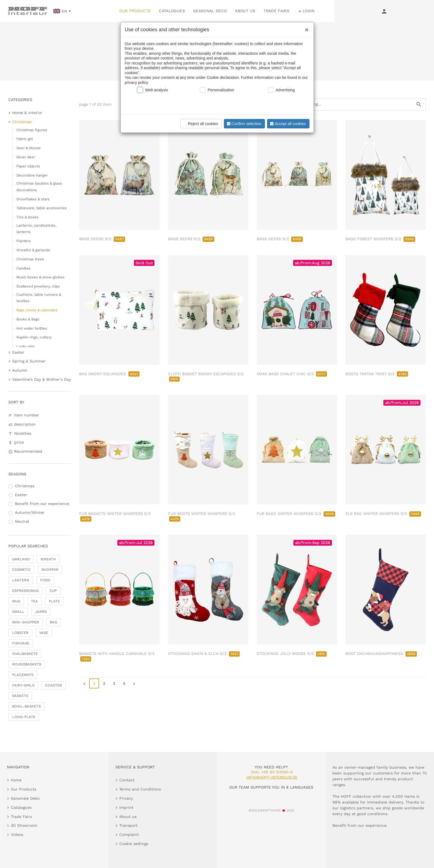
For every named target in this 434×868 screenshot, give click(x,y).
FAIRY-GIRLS (23, 685)
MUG (16, 601)
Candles (23, 268)
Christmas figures (32, 130)
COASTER (54, 685)
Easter (18, 352)
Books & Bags (28, 319)
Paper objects (28, 166)
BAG (53, 622)
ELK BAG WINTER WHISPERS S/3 (383, 514)
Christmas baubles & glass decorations (39, 186)
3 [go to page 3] (114, 683)
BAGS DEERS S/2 (102, 239)
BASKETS (20, 696)
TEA (34, 601)
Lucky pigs (25, 346)
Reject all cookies (200, 124)
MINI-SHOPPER (26, 622)
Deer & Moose (29, 148)
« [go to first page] (84, 683)
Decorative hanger (32, 175)
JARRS (41, 612)
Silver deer (26, 157)
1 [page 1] (94, 683)
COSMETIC (21, 570)
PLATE (54, 601)
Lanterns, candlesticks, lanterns (36, 229)
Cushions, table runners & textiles (39, 298)
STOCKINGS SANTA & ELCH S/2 (204, 654)
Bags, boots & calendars (37, 310)
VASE (44, 633)
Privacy (126, 798)
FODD (45, 580)
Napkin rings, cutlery (34, 337)
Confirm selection (244, 124)
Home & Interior (27, 113)
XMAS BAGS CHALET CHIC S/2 (292, 374)
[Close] (305, 28)
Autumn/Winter (30, 512)
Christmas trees (30, 259)
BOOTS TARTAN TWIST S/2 (377, 374)
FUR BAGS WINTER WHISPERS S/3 (296, 514)
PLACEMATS (23, 675)
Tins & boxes (27, 217)
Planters (24, 241)
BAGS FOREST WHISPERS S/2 (380, 239)
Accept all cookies (287, 124)
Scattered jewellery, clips (38, 286)
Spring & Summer (29, 361)
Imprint (126, 807)
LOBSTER (20, 633)
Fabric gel (25, 139)
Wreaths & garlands (33, 250)
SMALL (18, 612)
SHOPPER (50, 570)
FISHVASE (21, 643)
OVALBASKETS (25, 654)
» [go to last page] (134, 683)
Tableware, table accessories (42, 208)
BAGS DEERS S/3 (280, 239)
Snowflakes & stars (33, 199)
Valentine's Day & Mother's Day (42, 379)
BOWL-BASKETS (26, 706)
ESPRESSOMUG (25, 591)
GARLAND (21, 559)
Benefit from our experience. (42, 504)
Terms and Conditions (140, 789)
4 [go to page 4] (124, 683)
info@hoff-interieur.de (272, 777)
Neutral (22, 521)
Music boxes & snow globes (40, 277)
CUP (53, 591)
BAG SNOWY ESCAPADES (109, 374)
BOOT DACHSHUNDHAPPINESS (381, 654)
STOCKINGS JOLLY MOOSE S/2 (292, 654)
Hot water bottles (32, 328)
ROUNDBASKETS (27, 664)
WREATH (48, 559)
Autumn (20, 370)
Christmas (22, 122)
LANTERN (21, 580)
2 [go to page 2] (104, 683)
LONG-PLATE (24, 717)
